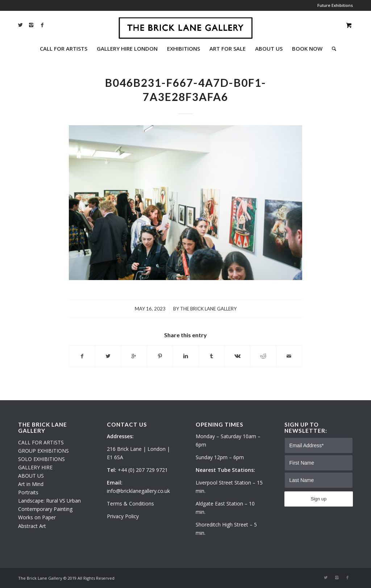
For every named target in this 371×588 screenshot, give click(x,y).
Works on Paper (37, 517)
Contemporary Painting (45, 509)
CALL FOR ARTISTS (41, 442)
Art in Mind (31, 484)
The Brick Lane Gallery (208, 309)
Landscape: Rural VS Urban (49, 501)
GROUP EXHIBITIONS (43, 451)
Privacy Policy (123, 516)
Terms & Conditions (130, 504)
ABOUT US (31, 476)
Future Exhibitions (335, 5)
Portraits (28, 492)
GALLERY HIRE (35, 467)
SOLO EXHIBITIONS (41, 459)
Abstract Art (32, 526)
